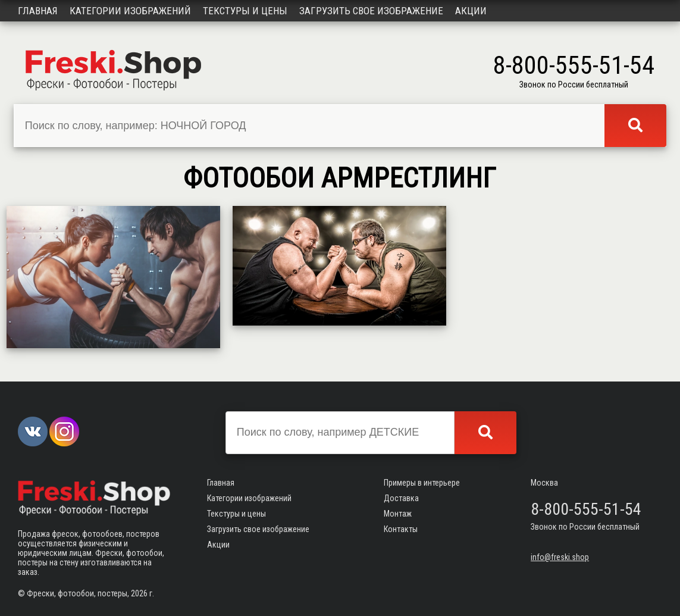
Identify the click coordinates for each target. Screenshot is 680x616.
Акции (471, 11)
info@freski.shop (560, 557)
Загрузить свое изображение (371, 11)
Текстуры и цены (245, 11)
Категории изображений (130, 11)
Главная (38, 11)
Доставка (401, 498)
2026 (139, 593)
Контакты (401, 529)
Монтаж (398, 514)
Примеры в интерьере (422, 483)
